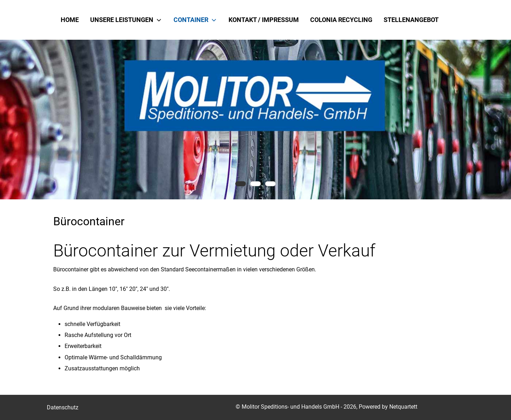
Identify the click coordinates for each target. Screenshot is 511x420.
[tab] (241, 184)
